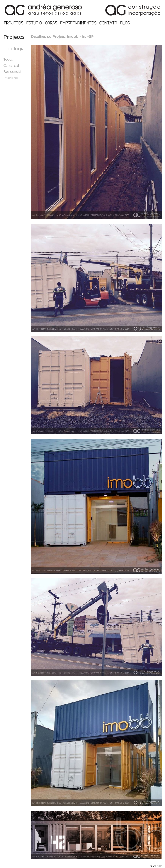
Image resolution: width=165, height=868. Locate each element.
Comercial (11, 66)
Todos (8, 59)
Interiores (11, 78)
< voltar (156, 866)
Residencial (12, 72)
